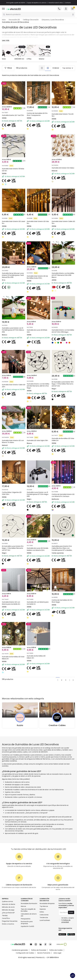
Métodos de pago (8, 910)
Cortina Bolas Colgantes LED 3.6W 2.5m (12, 493)
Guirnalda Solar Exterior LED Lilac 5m (38, 222)
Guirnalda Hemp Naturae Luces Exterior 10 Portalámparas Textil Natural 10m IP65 (13, 275)
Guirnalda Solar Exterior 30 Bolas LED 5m (13, 170)
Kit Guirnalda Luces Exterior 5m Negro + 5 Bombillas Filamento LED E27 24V (13, 548)
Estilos (42, 912)
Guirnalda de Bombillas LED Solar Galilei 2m (63, 439)
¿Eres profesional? (8, 913)
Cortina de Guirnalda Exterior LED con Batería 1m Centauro (63, 495)
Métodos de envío (8, 907)
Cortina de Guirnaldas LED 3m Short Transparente (37, 114)
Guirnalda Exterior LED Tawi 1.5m (13, 115)
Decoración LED (14, 20)
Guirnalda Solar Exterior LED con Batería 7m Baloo (13, 441)
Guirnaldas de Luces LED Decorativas (15, 22)
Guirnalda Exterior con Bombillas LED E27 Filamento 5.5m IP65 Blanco (63, 275)
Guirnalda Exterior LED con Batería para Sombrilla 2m (11, 603)
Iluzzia (20, 725)
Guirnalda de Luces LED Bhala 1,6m (37, 331)
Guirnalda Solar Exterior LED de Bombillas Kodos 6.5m (37, 277)
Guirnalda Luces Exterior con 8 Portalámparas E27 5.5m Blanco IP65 (13, 330)
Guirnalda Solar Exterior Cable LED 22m (14, 386)
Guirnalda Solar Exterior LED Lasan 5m (14, 222)
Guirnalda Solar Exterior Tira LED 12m (63, 115)
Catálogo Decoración (31, 20)
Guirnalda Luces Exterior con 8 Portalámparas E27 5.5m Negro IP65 (38, 494)
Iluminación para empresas (27, 923)
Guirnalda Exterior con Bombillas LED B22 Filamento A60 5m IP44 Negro (38, 386)
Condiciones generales (20, 942)
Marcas (23, 906)
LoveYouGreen (45, 920)
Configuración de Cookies (25, 945)
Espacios (43, 909)
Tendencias (44, 918)
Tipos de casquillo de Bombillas (28, 910)
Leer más (6, 40)
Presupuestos (26, 919)
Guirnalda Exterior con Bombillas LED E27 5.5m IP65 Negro (63, 331)
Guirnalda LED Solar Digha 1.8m (37, 440)
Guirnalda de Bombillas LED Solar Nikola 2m (13, 658)
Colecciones (44, 915)
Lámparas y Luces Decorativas (53, 20)
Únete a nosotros (8, 924)
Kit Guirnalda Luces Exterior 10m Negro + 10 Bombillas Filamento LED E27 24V (63, 384)
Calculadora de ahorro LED (29, 915)
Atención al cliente (9, 904)
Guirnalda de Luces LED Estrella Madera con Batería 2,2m (38, 549)
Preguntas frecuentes (10, 921)
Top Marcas (44, 906)
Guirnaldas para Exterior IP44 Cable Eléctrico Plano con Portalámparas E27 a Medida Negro (62, 549)
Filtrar (8, 68)
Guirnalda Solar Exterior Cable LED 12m (63, 222)
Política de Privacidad (39, 942)
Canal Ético (6, 918)
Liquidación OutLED (27, 926)
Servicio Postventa (44, 945)
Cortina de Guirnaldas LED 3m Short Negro (62, 601)
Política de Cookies (56, 942)
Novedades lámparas (47, 903)
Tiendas (5, 916)
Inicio (4, 20)
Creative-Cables (57, 725)
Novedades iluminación (29, 903)
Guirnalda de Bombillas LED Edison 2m (36, 657)
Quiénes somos (7, 901)
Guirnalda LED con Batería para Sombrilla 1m (38, 603)
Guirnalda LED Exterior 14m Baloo (63, 168)
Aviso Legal (57, 945)
